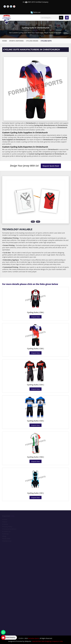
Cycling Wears (32, 41)
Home (5, 41)
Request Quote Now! (51, 166)
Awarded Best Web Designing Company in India (48, 641)
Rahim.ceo (35, 12)
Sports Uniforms (16, 41)
